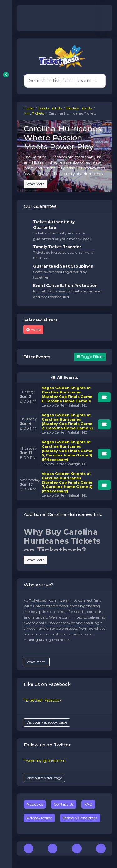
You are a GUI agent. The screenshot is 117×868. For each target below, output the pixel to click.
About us (35, 804)
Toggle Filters (90, 357)
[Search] (63, 81)
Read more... (37, 662)
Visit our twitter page (44, 778)
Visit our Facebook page (47, 722)
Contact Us (64, 804)
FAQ (88, 804)
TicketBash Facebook (43, 700)
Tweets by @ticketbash (45, 761)
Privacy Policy (39, 818)
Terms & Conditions (80, 818)
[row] (65, 397)
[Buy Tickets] (104, 397)
